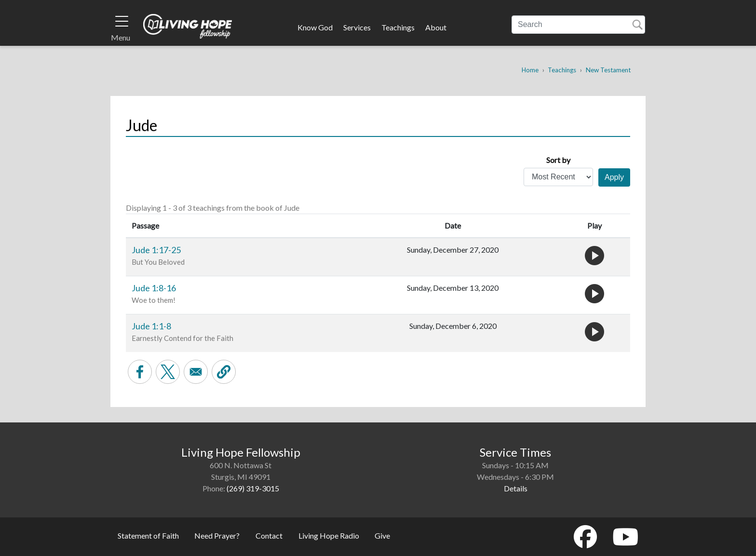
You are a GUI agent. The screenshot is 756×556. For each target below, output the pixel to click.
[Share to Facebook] (140, 372)
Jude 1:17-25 (156, 250)
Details (516, 488)
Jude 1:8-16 (154, 288)
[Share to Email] (196, 372)
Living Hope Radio (329, 536)
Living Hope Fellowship (188, 26)
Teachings (398, 27)
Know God (315, 27)
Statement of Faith (148, 536)
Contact (269, 536)
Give (382, 536)
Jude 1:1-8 (151, 326)
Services (357, 27)
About (436, 27)
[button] (224, 372)
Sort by (558, 160)
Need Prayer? (217, 536)
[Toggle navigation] (122, 21)
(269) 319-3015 (253, 488)
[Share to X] (168, 372)
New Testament (608, 70)
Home (530, 70)
